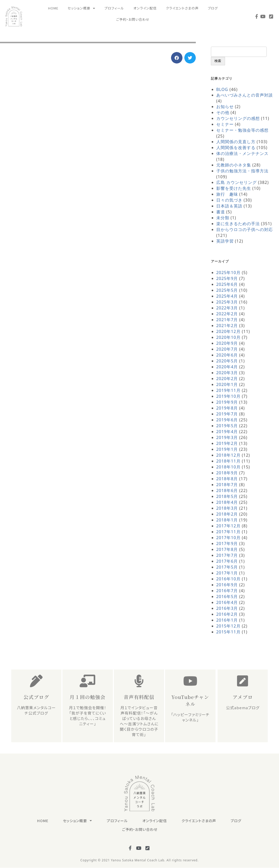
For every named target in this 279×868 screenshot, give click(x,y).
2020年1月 (227, 384)
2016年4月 (227, 602)
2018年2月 (227, 514)
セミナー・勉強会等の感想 (242, 130)
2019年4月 (227, 432)
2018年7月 (227, 485)
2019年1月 (227, 449)
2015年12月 (228, 626)
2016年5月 (227, 597)
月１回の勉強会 (88, 697)
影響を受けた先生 (234, 188)
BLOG (222, 89)
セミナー (225, 124)
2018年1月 (227, 520)
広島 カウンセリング (237, 182)
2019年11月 (228, 390)
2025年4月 (227, 296)
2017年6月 (227, 561)
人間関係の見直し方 (236, 142)
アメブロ (243, 697)
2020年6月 (227, 355)
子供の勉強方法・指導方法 (242, 171)
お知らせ (225, 107)
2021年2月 (227, 326)
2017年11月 (228, 532)
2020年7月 (227, 349)
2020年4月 (227, 367)
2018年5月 (227, 496)
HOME (53, 8)
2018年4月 (227, 502)
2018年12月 (228, 455)
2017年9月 (227, 543)
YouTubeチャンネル (190, 700)
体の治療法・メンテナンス (242, 153)
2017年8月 (227, 549)
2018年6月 (227, 490)
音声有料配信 (139, 697)
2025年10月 (228, 273)
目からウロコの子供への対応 (245, 229)
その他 (223, 112)
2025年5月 (227, 290)
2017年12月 (228, 526)
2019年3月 (227, 437)
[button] (177, 58)
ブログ (213, 8)
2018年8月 (227, 479)
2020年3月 (227, 373)
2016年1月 (227, 620)
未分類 (223, 218)
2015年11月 (228, 632)
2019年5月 (227, 426)
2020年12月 (228, 331)
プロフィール (114, 8)
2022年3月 (227, 308)
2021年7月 (227, 320)
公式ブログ (36, 697)
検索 (218, 61)
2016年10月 (228, 579)
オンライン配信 (145, 8)
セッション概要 (81, 8)
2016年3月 (227, 608)
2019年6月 (227, 420)
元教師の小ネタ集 (234, 165)
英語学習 (225, 241)
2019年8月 (227, 408)
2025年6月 (227, 284)
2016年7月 (227, 591)
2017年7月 (227, 555)
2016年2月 (227, 614)
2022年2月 (227, 314)
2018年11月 (228, 461)
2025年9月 (227, 278)
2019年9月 (227, 402)
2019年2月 (227, 443)
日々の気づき (229, 200)
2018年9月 (227, 473)
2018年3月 (227, 508)
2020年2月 (227, 379)
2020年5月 (227, 361)
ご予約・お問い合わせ (133, 19)
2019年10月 (228, 396)
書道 (221, 212)
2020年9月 (227, 343)
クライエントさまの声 (182, 8)
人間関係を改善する (236, 148)
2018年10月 (228, 467)
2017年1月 (227, 573)
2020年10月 (228, 337)
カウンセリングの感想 (238, 118)
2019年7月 (227, 414)
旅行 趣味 (227, 194)
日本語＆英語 (229, 206)
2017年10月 (228, 538)
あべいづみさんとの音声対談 (245, 95)
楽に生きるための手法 (238, 224)
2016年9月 (227, 585)
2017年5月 (227, 567)
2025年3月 (227, 302)
